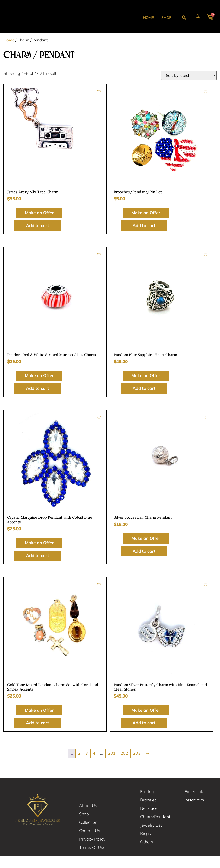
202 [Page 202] (124, 765)
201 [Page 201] (112, 765)
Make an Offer (37, 224)
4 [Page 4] (94, 765)
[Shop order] (189, 87)
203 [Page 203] (137, 765)
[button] (184, 23)
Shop (166, 23)
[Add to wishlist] (99, 103)
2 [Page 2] (79, 765)
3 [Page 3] (87, 765)
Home (148, 23)
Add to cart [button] (37, 237)
